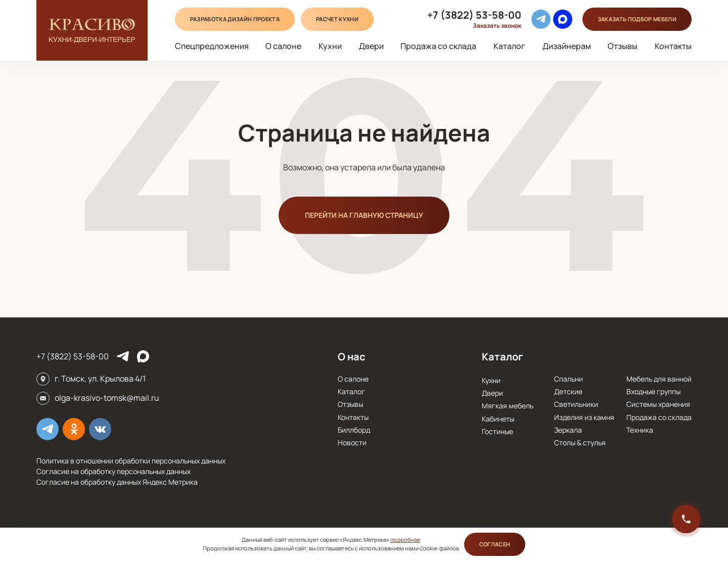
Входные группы (653, 391)
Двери (371, 46)
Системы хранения (658, 404)
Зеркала (568, 430)
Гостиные (497, 431)
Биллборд (354, 430)
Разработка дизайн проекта (235, 19)
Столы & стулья (580, 442)
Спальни (568, 379)
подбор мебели (637, 19)
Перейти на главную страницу (364, 215)
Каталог (509, 46)
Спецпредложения (212, 46)
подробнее (405, 540)
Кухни (330, 46)
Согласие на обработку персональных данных (113, 471)
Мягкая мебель (508, 406)
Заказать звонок (497, 26)
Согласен (495, 544)
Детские (568, 391)
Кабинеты (498, 419)
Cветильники (576, 404)
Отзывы (623, 46)
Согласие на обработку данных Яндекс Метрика (117, 482)
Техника (640, 430)
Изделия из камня (584, 417)
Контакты (673, 46)
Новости (352, 442)
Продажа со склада (438, 46)
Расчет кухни (337, 19)
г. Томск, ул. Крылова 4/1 (100, 379)
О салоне (283, 46)
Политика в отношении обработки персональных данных (131, 461)
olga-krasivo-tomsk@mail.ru (107, 398)
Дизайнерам (567, 46)
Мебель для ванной (659, 379)
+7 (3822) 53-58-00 (474, 15)
